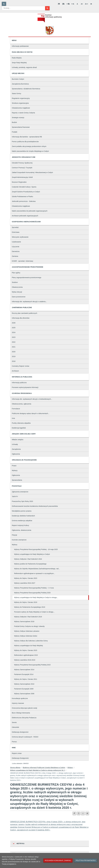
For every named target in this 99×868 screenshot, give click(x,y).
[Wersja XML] (83, 813)
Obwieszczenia (17, 287)
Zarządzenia (16, 449)
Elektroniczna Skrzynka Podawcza (24, 718)
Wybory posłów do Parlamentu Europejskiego (30, 564)
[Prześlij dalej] (74, 813)
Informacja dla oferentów (21, 318)
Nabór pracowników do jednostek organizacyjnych (30, 211)
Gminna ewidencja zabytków (22, 521)
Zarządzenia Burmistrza (20, 84)
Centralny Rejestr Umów (21, 366)
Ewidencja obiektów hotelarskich (23, 516)
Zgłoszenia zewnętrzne (20, 492)
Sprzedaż (15, 227)
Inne (13, 418)
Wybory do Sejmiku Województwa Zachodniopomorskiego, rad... (37, 569)
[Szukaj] (47, 8)
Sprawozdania (17, 480)
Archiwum (15, 371)
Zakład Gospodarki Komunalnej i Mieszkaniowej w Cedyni (32, 172)
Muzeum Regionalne (19, 182)
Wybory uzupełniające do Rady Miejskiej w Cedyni (32, 554)
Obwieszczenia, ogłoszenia (22, 404)
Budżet (14, 122)
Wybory (15, 545)
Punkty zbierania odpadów (21, 423)
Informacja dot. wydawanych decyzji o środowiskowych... (32, 399)
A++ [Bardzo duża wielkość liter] (87, 4)
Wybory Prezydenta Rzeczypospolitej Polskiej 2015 (32, 665)
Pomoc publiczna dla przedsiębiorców (25, 142)
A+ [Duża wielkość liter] (82, 4)
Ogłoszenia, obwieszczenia (22, 530)
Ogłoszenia (16, 454)
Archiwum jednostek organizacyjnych (25, 216)
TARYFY (15, 497)
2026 (14, 323)
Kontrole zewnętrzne (19, 540)
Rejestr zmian (17, 753)
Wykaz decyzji (17, 292)
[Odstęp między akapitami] (59, 4)
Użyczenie (16, 247)
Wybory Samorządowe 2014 (24, 670)
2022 (14, 342)
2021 (14, 347)
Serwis (14, 722)
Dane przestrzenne (19, 297)
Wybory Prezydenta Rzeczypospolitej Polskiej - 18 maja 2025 (36, 549)
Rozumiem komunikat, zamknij (58, 860)
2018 (14, 361)
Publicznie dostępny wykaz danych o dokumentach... (31, 413)
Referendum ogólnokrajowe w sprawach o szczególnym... (35, 573)
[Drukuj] (87, 813)
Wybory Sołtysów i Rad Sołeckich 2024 (28, 559)
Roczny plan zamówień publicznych (25, 313)
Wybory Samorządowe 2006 (24, 694)
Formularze (16, 409)
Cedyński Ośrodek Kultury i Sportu (24, 187)
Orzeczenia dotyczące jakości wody (25, 708)
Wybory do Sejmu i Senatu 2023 (26, 578)
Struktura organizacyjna (20, 103)
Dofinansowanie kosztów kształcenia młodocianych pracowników (35, 506)
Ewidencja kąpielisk (19, 428)
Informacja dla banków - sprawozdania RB (27, 137)
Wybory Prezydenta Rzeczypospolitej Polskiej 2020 (32, 593)
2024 (14, 332)
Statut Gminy (17, 93)
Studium (15, 282)
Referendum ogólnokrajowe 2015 (26, 655)
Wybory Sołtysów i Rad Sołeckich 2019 (28, 617)
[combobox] (23, 8)
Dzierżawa (16, 232)
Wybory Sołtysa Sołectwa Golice (26, 636)
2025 (14, 328)
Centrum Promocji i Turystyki (22, 168)
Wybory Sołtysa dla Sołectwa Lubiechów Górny (31, 641)
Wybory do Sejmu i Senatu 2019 (26, 602)
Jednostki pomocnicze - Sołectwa (24, 201)
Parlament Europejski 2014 (24, 674)
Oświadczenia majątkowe (21, 108)
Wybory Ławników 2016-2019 (25, 660)
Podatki (15, 132)
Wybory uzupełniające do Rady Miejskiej (28, 646)
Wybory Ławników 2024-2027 (25, 583)
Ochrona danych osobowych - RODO (25, 737)
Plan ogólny (16, 273)
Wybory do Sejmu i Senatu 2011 (26, 679)
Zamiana (15, 256)
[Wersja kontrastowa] (91, 4)
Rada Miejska (17, 58)
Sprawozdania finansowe (21, 127)
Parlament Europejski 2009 (24, 689)
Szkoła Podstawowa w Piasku (22, 196)
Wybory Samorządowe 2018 (24, 622)
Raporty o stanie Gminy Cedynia (23, 113)
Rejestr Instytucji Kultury (20, 525)
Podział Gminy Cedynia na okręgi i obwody (29, 626)
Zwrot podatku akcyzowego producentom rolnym (29, 146)
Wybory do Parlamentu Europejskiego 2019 (30, 607)
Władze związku (18, 440)
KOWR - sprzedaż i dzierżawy (23, 261)
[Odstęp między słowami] (68, 4)
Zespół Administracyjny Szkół (22, 177)
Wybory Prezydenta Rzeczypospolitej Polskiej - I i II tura (34, 588)
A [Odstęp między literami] (73, 4)
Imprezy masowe (18, 703)
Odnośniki (15, 727)
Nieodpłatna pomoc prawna (22, 511)
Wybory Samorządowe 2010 (24, 684)
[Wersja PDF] (79, 813)
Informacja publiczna (19, 383)
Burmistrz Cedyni (18, 79)
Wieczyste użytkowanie (20, 237)
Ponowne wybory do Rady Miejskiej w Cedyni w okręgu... (34, 612)
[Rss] (4, 4)
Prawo (14, 466)
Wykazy (15, 470)
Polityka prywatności (86, 860)
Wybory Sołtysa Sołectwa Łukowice (27, 631)
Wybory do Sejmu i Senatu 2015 (26, 650)
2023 (14, 337)
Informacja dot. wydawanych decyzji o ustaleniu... (29, 302)
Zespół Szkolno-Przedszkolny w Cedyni (26, 192)
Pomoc (14, 742)
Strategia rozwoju (18, 118)
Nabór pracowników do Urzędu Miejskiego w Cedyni (30, 151)
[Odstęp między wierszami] (63, 4)
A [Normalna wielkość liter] (77, 4)
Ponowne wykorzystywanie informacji (25, 387)
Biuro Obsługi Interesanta (21, 713)
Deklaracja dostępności (20, 732)
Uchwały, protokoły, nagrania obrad (24, 67)
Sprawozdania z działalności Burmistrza (26, 89)
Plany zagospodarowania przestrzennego (27, 278)
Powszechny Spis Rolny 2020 (22, 501)
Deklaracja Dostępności (20, 758)
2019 (14, 356)
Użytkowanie (16, 242)
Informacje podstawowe (20, 46)
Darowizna (16, 251)
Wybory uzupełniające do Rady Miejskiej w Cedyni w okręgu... (36, 597)
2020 (14, 352)
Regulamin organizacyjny (21, 98)
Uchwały (15, 444)
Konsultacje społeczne (20, 698)
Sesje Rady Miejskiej (19, 63)
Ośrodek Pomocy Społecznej (22, 163)
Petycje (15, 535)
